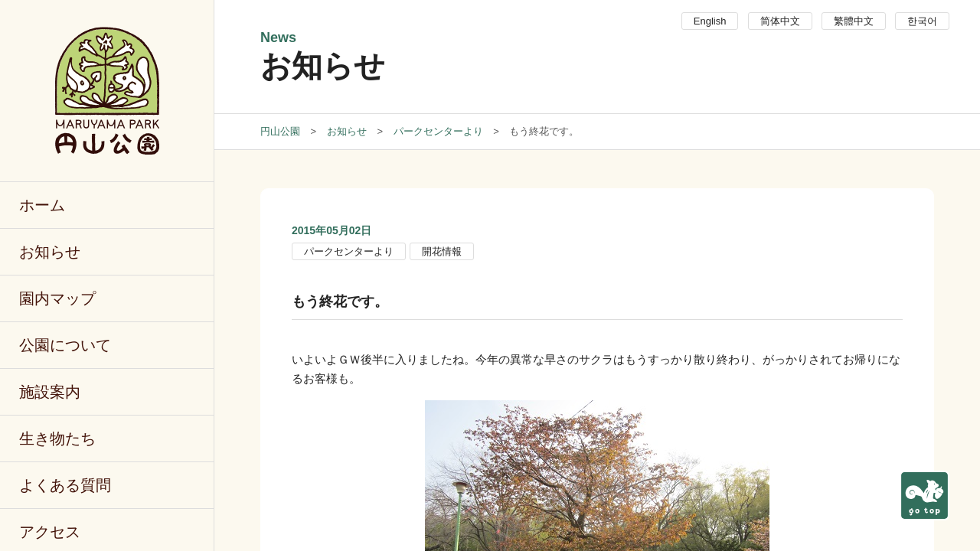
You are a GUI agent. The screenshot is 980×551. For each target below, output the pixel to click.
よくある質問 (65, 485)
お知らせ (50, 252)
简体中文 (780, 21)
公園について (65, 345)
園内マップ (57, 298)
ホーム (42, 205)
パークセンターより (349, 251)
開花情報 (442, 251)
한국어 (922, 21)
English (710, 21)
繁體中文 (854, 21)
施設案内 (50, 392)
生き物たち (57, 439)
